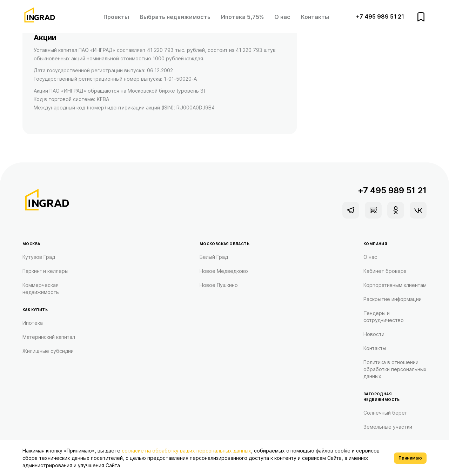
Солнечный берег (385, 413)
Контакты (315, 17)
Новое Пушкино (219, 285)
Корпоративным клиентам (395, 285)
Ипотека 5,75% (242, 17)
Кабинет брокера (385, 271)
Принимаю (410, 458)
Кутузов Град (39, 257)
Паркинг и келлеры (45, 271)
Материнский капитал (49, 337)
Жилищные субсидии (48, 351)
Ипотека (33, 323)
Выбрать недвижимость (175, 17)
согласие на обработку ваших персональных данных (186, 451)
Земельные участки (388, 427)
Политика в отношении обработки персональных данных (395, 369)
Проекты (116, 17)
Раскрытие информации (393, 299)
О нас (282, 17)
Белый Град (214, 257)
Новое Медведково (224, 271)
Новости (374, 334)
